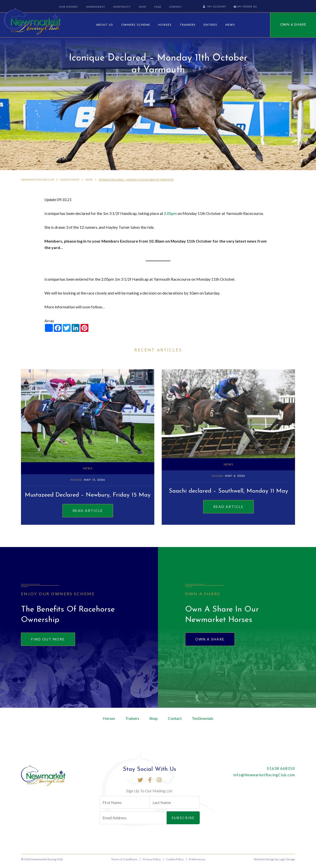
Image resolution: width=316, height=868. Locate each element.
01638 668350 (281, 772)
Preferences (197, 863)
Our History (68, 7)
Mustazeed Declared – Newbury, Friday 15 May (88, 499)
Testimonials (203, 722)
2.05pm (170, 217)
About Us (105, 25)
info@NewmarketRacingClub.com (264, 778)
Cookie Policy (175, 863)
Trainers (188, 25)
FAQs (157, 7)
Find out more (48, 643)
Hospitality (121, 7)
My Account (215, 6)
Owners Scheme (136, 25)
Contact (175, 7)
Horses (165, 25)
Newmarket (95, 7)
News (230, 25)
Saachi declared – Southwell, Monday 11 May (228, 495)
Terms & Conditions (124, 863)
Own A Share (293, 25)
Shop (142, 7)
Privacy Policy (152, 863)
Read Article (88, 514)
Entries (210, 25)
